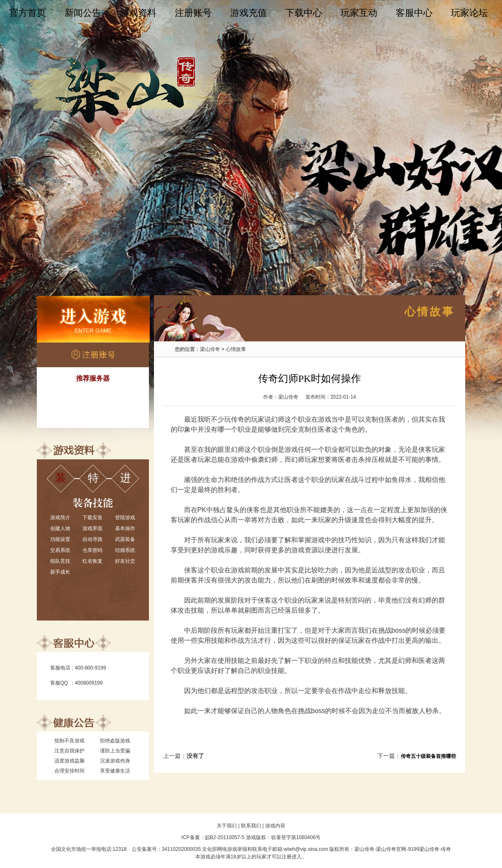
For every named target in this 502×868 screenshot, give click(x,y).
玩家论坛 (469, 13)
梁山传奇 (210, 349)
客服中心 (414, 13)
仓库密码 (92, 550)
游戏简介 (60, 518)
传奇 (238, 419)
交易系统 (60, 550)
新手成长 (60, 572)
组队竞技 (60, 561)
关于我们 (227, 826)
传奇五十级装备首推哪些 (428, 756)
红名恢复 (92, 561)
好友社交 (125, 561)
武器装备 (125, 539)
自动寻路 (92, 539)
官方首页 (28, 13)
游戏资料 (138, 13)
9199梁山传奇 (424, 849)
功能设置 (60, 539)
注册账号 (193, 13)
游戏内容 (275, 826)
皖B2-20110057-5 (225, 837)
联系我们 (251, 826)
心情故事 (236, 349)
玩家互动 (359, 13)
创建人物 (60, 528)
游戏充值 (248, 13)
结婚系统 (125, 550)
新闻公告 (83, 13)
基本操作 (125, 528)
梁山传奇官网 (391, 849)
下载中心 (304, 13)
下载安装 (92, 518)
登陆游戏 (125, 518)
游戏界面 (92, 528)
